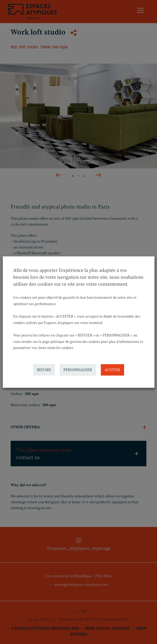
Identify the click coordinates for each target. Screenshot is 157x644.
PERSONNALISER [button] (78, 370)
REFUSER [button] (44, 370)
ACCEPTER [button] (112, 370)
